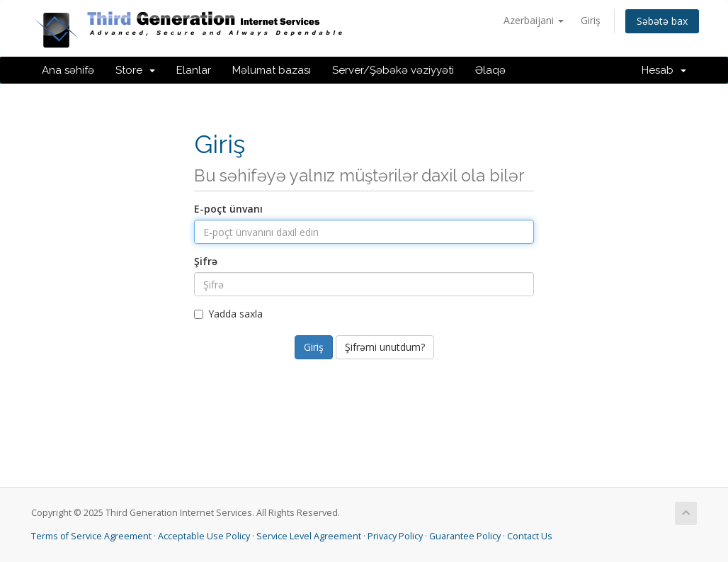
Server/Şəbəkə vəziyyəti (393, 70)
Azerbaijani (534, 20)
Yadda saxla (228, 314)
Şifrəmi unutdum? (385, 347)
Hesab (664, 70)
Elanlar (194, 70)
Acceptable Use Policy (204, 536)
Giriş (591, 20)
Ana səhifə (68, 70)
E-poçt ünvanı (228, 209)
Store (135, 70)
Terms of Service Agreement (91, 536)
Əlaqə (490, 70)
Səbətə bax (662, 21)
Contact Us (530, 536)
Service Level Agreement (309, 536)
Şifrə (206, 261)
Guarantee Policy (465, 536)
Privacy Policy (395, 536)
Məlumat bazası (272, 70)
